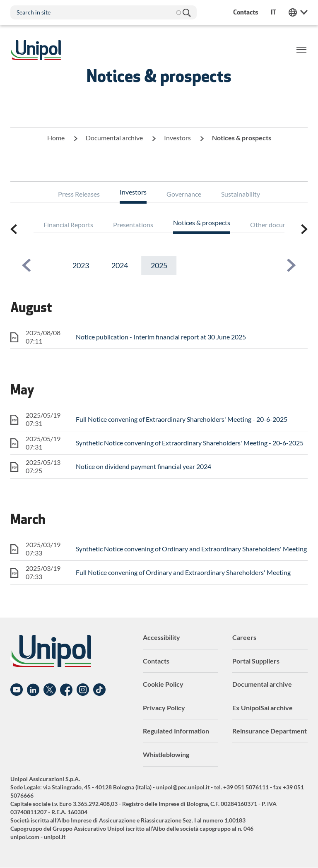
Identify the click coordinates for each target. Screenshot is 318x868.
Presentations (133, 225)
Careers (244, 637)
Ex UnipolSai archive (263, 708)
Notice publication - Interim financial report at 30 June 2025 (161, 337)
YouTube (17, 690)
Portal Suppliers (256, 661)
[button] (26, 265)
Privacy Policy (164, 708)
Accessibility (161, 637)
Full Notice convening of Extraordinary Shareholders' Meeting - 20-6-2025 (182, 419)
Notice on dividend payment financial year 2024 (143, 466)
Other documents (275, 225)
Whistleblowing (166, 754)
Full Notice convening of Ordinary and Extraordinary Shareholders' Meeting (183, 572)
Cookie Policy (163, 684)
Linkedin (33, 690)
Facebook (66, 690)
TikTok (99, 690)
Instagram (83, 690)
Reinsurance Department (270, 731)
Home (56, 138)
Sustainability (241, 194)
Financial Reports (68, 225)
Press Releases (79, 194)
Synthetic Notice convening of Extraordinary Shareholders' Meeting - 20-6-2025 (190, 443)
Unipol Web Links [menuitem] (298, 12)
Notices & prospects (202, 222)
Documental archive (114, 138)
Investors (177, 138)
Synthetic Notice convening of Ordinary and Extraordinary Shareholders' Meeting (191, 549)
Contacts (156, 661)
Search (186, 12)
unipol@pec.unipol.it (183, 787)
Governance (184, 194)
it (273, 12)
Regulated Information (176, 731)
